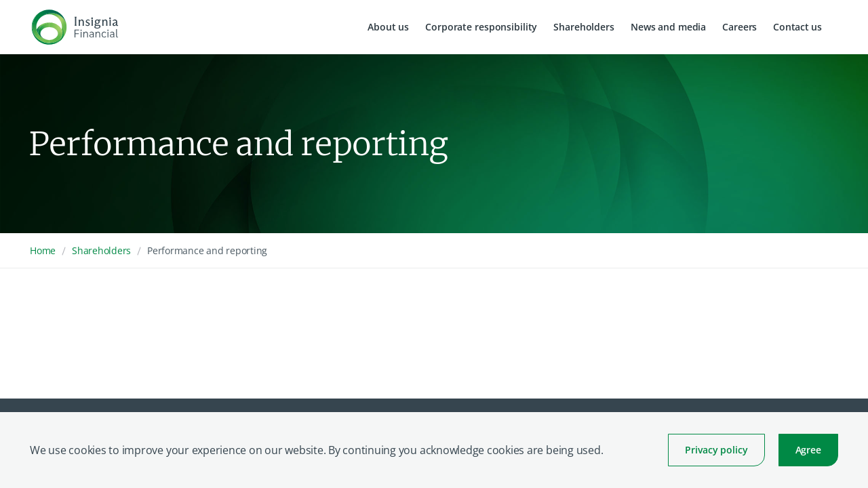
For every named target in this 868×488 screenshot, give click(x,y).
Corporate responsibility (481, 27)
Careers (739, 27)
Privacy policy (716, 450)
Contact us (797, 27)
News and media (668, 27)
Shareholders (584, 27)
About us (388, 27)
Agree (808, 450)
